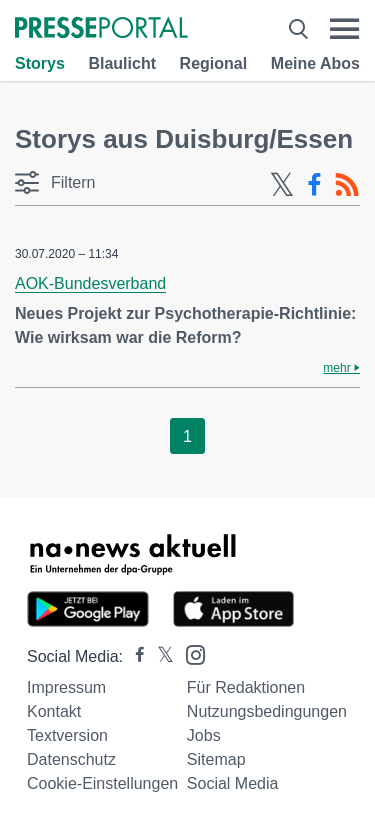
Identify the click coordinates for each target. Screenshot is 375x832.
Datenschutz (71, 759)
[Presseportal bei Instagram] (189, 653)
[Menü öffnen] (344, 29)
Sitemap (216, 759)
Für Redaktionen (246, 687)
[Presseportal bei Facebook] (134, 656)
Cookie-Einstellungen (102, 783)
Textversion (67, 735)
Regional (214, 63)
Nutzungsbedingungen (267, 711)
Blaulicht (122, 63)
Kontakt (54, 711)
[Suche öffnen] (298, 29)
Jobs (204, 735)
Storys (40, 63)
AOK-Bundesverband (90, 283)
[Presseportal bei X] (159, 656)
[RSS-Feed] (347, 185)
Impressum (66, 687)
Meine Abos (315, 63)
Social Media (233, 783)
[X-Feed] (282, 185)
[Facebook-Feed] (314, 185)
